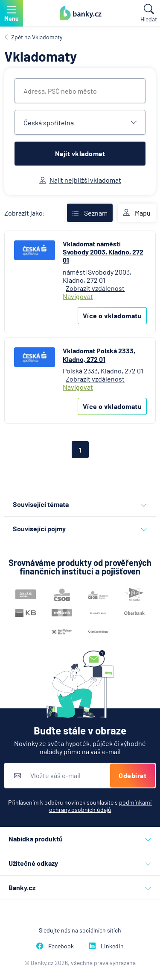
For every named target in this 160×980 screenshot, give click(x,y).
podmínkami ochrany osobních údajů (101, 806)
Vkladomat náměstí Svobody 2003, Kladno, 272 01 (103, 252)
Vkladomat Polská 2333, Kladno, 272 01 (99, 355)
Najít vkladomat (80, 153)
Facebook (55, 946)
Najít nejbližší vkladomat (80, 180)
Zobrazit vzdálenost (95, 288)
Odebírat (132, 775)
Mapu (137, 213)
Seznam (90, 213)
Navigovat (78, 296)
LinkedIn (106, 946)
